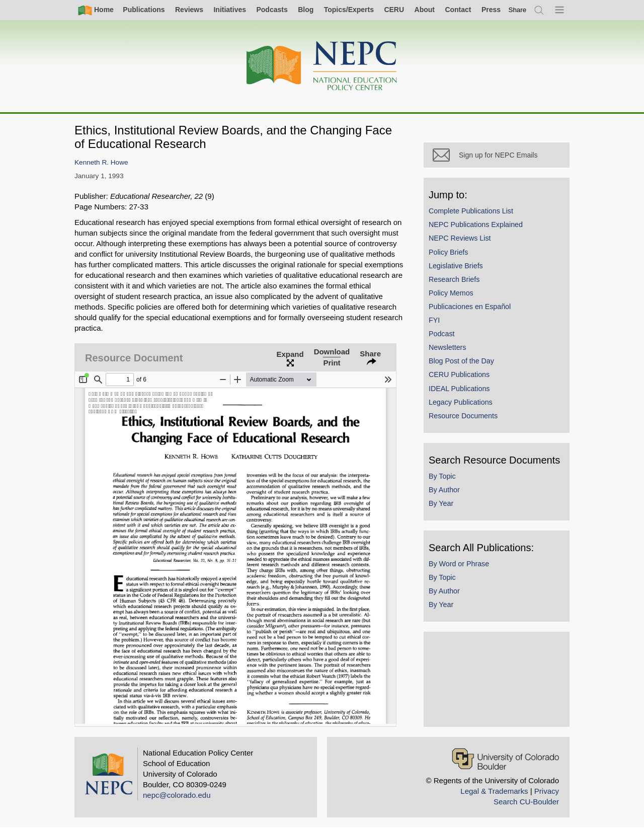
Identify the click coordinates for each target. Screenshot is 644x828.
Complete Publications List (471, 211)
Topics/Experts (349, 10)
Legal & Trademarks (494, 791)
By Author (444, 490)
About (425, 10)
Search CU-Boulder (526, 802)
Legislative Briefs (456, 266)
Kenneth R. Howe (101, 162)
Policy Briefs (448, 252)
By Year (441, 503)
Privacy (547, 791)
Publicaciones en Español (470, 307)
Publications (144, 10)
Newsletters (447, 347)
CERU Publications (459, 374)
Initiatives (230, 10)
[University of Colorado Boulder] (505, 759)
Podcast (442, 334)
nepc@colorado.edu (177, 795)
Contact (458, 10)
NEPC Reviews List (460, 238)
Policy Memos (451, 293)
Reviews (189, 10)
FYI (434, 320)
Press (491, 10)
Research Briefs (454, 279)
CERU (394, 10)
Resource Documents (463, 416)
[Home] (322, 66)
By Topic (442, 476)
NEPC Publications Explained (476, 224)
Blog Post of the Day (461, 361)
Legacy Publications (461, 402)
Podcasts (272, 10)
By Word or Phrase (459, 564)
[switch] (518, 10)
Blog (306, 10)
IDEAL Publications (459, 389)
